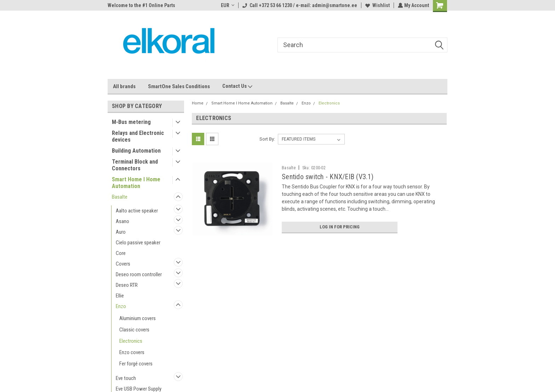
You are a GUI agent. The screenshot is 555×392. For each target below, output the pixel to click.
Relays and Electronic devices (138, 136)
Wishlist (377, 5)
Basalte (120, 197)
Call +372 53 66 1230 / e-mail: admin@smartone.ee (299, 5)
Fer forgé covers (136, 364)
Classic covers (134, 330)
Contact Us (237, 86)
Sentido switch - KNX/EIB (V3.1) (328, 177)
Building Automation (136, 151)
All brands (124, 86)
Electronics (131, 341)
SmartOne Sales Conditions (179, 86)
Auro (121, 232)
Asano (122, 221)
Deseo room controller (139, 274)
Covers (123, 264)
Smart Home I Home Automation (136, 183)
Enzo (121, 306)
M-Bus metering (131, 122)
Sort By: (267, 139)
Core (121, 253)
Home (198, 103)
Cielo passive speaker (138, 243)
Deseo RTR (127, 285)
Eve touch (126, 378)
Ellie (120, 296)
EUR (227, 5)
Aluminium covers (138, 318)
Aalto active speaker (137, 211)
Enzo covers (132, 352)
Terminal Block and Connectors (135, 165)
